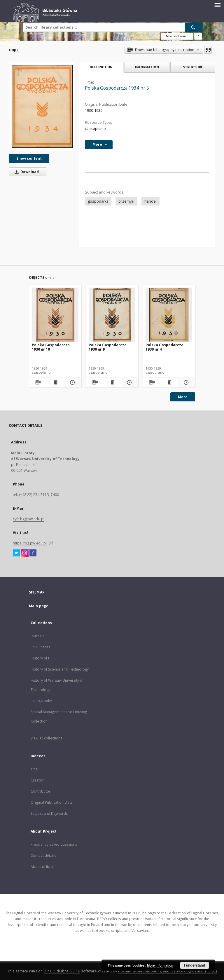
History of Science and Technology (60, 669)
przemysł (126, 201)
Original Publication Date (52, 802)
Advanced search (177, 36)
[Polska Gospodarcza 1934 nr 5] (42, 106)
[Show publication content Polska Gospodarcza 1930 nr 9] (112, 382)
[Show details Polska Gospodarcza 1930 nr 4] (186, 382)
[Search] (193, 27)
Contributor (41, 791)
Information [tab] (147, 67)
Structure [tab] (193, 67)
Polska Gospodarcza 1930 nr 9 (108, 347)
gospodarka (98, 201)
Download (26, 172)
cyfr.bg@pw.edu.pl (29, 519)
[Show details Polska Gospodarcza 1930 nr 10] (72, 382)
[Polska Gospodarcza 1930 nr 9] (112, 315)
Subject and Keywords (49, 813)
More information (160, 965)
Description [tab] (101, 67)
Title (34, 769)
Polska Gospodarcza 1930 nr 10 (51, 347)
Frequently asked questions (54, 844)
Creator (37, 780)
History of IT (41, 658)
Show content (29, 158)
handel (150, 201)
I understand (195, 965)
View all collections (46, 738)
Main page (39, 606)
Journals (37, 636)
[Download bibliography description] (37, 382)
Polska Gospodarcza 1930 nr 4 (164, 347)
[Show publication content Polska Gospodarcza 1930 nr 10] (55, 382)
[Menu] (217, 5)
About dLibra (42, 867)
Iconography (41, 701)
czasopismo (95, 129)
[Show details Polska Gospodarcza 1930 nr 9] (129, 382)
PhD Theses (40, 647)
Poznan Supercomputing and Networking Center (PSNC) (167, 971)
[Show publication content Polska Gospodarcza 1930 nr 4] (169, 382)
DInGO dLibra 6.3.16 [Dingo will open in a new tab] (62, 971)
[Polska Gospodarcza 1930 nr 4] (169, 315)
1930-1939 (94, 110)
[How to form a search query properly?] (198, 36)
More (183, 397)
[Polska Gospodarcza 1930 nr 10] (55, 315)
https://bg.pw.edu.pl (30, 543)
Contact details (43, 855)
